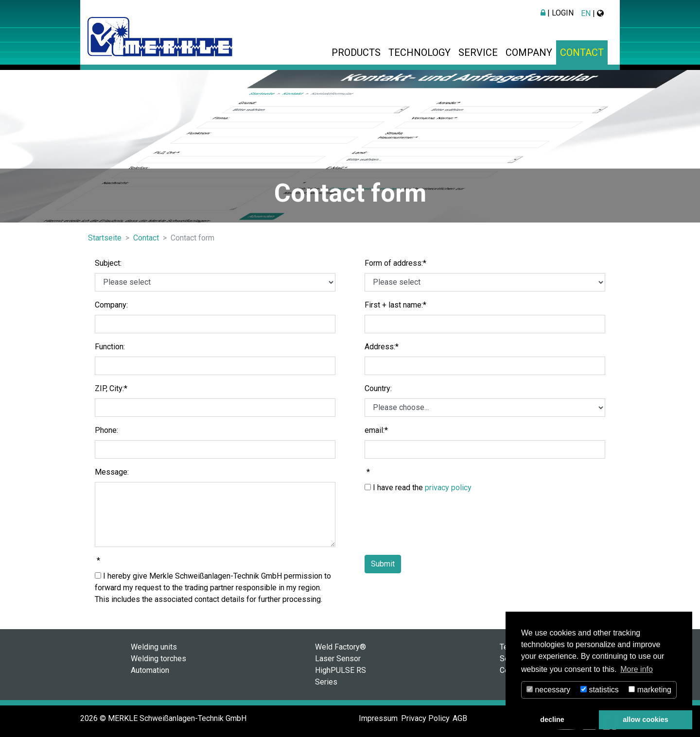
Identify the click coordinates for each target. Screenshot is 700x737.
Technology (420, 52)
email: (376, 430)
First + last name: (395, 305)
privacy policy (448, 488)
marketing (650, 690)
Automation (150, 670)
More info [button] (637, 669)
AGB (460, 718)
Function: (110, 347)
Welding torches (158, 659)
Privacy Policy (425, 718)
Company (529, 52)
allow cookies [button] (646, 720)
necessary (548, 690)
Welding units (154, 647)
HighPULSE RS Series (341, 676)
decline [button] (552, 720)
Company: (111, 305)
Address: (382, 347)
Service (478, 52)
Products (356, 52)
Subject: (108, 263)
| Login (557, 13)
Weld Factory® (341, 647)
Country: (378, 388)
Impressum (378, 718)
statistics (600, 690)
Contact (582, 52)
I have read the (418, 488)
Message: (112, 472)
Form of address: (395, 263)
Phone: (106, 430)
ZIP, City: (111, 388)
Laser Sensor (338, 659)
